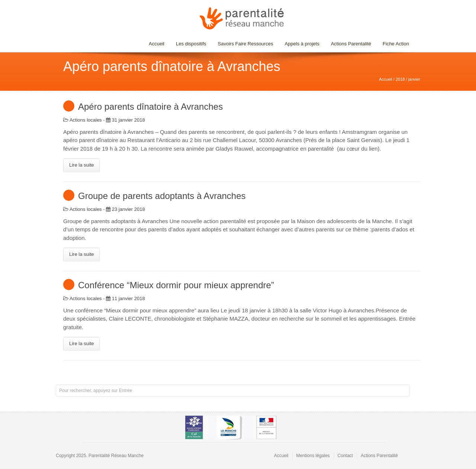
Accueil (157, 44)
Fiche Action (396, 44)
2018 (400, 79)
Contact (345, 456)
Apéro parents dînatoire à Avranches (150, 107)
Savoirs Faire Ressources (244, 44)
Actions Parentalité (351, 44)
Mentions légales (313, 456)
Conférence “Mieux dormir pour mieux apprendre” (176, 285)
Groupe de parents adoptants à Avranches (162, 196)
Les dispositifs (189, 44)
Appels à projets (302, 44)
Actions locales (86, 120)
